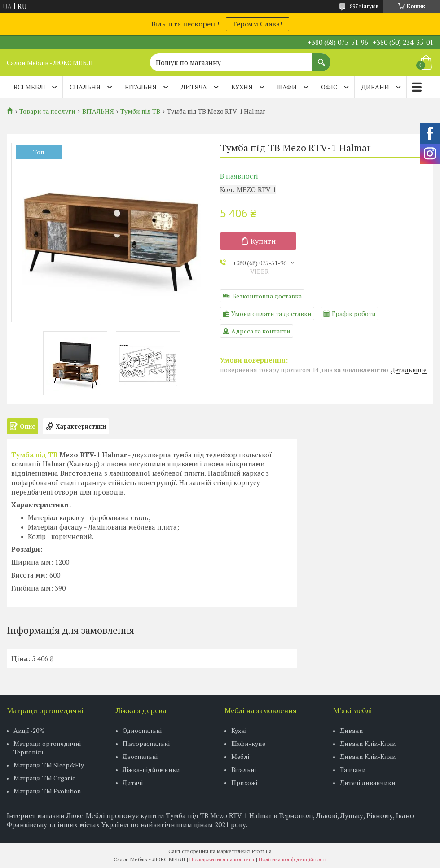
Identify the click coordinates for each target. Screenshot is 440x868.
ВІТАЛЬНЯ (141, 87)
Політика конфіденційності (293, 859)
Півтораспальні (146, 743)
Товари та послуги (47, 111)
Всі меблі (29, 87)
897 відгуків (364, 6)
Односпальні (142, 730)
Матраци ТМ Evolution (47, 791)
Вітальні (244, 769)
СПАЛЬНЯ (85, 87)
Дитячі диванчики (368, 783)
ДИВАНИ (375, 87)
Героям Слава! (257, 24)
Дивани (352, 730)
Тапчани (353, 769)
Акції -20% (29, 730)
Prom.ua (262, 851)
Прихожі (244, 783)
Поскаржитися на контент (222, 859)
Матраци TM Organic (44, 778)
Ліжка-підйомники (151, 769)
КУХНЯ (242, 87)
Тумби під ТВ (140, 111)
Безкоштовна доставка (267, 296)
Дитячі (133, 783)
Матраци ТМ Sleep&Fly (49, 765)
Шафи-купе (248, 743)
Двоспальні (140, 756)
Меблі (240, 756)
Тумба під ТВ (34, 455)
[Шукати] (321, 58)
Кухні (239, 730)
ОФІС (329, 87)
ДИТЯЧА (194, 87)
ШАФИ (287, 87)
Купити (263, 241)
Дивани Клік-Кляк (368, 743)
